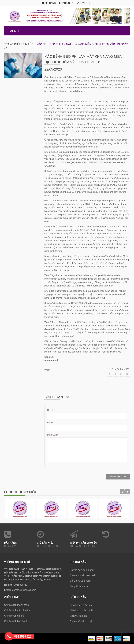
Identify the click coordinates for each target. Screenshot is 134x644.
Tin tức (28, 44)
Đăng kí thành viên (80, 586)
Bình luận (52, 435)
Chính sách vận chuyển (17, 610)
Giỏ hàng (49, 3)
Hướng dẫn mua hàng (82, 570)
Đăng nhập (66, 3)
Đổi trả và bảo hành (80, 581)
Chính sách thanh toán (16, 605)
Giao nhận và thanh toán (83, 575)
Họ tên (51, 410)
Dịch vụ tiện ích (78, 616)
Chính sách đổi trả (14, 616)
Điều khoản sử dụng (81, 605)
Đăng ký (84, 3)
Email (50, 422)
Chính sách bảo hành (16, 621)
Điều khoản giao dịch (81, 610)
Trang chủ (12, 44)
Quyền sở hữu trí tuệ (81, 621)
